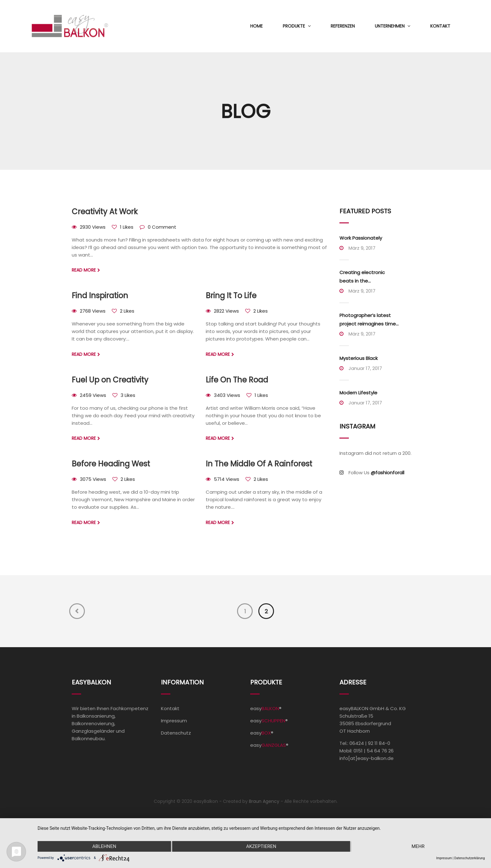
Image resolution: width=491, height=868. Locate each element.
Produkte (294, 26)
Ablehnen (104, 846)
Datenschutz (176, 733)
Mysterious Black (359, 358)
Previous (77, 611)
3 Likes (128, 395)
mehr (418, 846)
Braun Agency (264, 801)
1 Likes (127, 227)
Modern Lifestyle (358, 393)
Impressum (174, 721)
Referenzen (343, 26)
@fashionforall (388, 473)
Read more (84, 270)
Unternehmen (390, 26)
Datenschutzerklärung (470, 858)
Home (256, 26)
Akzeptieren (261, 846)
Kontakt (440, 26)
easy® (266, 708)
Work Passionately (361, 238)
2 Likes (127, 311)
